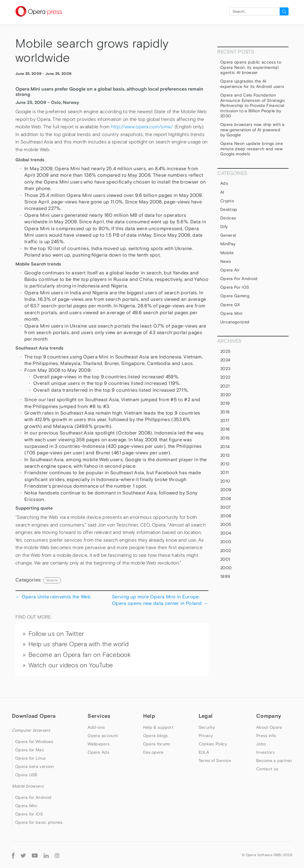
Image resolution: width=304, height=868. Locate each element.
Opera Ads (98, 752)
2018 (225, 412)
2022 (225, 377)
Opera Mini (231, 313)
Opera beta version (34, 766)
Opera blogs (155, 736)
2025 (225, 351)
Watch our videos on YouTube (71, 665)
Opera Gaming (235, 296)
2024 (225, 360)
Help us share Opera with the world (79, 644)
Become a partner (274, 761)
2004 (226, 533)
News (226, 261)
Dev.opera (153, 752)
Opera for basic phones (39, 822)
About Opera (269, 727)
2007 (225, 507)
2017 (225, 420)
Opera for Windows (34, 741)
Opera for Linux (31, 758)
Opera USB (26, 775)
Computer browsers (31, 730)
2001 (225, 559)
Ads (224, 183)
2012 (225, 464)
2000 (226, 568)
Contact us (267, 769)
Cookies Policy (213, 744)
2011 (224, 472)
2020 (225, 395)
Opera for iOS (235, 287)
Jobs (261, 744)
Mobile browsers (28, 786)
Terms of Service (215, 761)
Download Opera (34, 716)
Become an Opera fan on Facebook (80, 655)
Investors (265, 752)
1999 (225, 576)
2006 (226, 516)
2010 (225, 481)
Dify (224, 227)
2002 (226, 551)
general (228, 235)
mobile (52, 580)
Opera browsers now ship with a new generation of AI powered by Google (252, 130)
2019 (225, 403)
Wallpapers (99, 744)
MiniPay (228, 244)
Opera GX (230, 305)
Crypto (227, 201)
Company (269, 716)
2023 (225, 369)
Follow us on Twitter (56, 634)
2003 (226, 542)
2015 (225, 438)
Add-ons (96, 727)
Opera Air (230, 270)
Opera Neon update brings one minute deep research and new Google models (252, 149)
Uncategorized (235, 322)
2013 (225, 455)
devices (228, 218)
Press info (266, 736)
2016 (225, 429)
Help (149, 716)
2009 (226, 490)
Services (99, 716)
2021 (225, 386)
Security (207, 727)
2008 (226, 499)
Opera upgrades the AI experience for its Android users (252, 84)
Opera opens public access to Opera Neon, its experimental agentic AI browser (251, 67)
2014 (225, 447)
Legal (206, 716)
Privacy (206, 736)
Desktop (229, 209)
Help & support (158, 727)
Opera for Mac (30, 750)
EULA (204, 752)
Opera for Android (239, 279)
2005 (226, 524)
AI (222, 192)
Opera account (103, 736)
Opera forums (157, 744)
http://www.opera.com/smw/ (142, 127)
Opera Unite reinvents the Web (53, 597)
